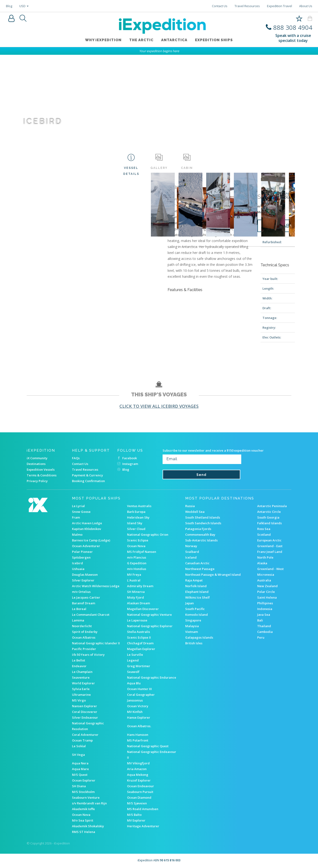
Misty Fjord (136, 597)
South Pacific (195, 609)
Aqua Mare (80, 769)
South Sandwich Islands (203, 523)
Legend (133, 660)
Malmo (77, 535)
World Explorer (83, 683)
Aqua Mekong (138, 775)
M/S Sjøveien (137, 803)
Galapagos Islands (199, 637)
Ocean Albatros (84, 637)
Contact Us (220, 6)
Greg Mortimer (139, 666)
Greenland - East (270, 546)
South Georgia (268, 517)
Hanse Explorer (139, 717)
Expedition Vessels (41, 469)
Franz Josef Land (270, 552)
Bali (260, 620)
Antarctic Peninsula (272, 506)
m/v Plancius (137, 557)
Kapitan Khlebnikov (87, 529)
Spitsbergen (81, 557)
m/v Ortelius (81, 592)
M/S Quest (80, 775)
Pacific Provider (84, 649)
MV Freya (134, 575)
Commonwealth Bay (200, 535)
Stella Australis (138, 632)
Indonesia (265, 609)
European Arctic (269, 540)
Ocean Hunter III (139, 689)
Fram (76, 517)
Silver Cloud (136, 529)
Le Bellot (79, 660)
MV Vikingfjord (138, 763)
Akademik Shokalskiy (88, 826)
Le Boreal (79, 609)
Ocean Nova (136, 546)
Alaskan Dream (138, 603)
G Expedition (137, 563)
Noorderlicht (82, 626)
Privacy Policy (37, 481)
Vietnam (192, 632)
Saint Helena (267, 597)
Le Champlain (82, 672)
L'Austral (134, 580)
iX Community (37, 458)
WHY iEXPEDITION (103, 40)
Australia (264, 580)
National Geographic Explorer (150, 626)
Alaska (262, 563)
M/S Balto (134, 815)
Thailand (264, 626)
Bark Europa (136, 512)
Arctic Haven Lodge (87, 523)
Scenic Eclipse (138, 540)
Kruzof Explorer (139, 780)
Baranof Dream (84, 603)
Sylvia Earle (81, 689)
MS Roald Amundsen (143, 809)
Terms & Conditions (42, 475)
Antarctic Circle (269, 512)
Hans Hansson (138, 735)
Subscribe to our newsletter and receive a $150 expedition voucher (213, 450)
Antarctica (174, 40)
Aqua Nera (80, 763)
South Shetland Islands (203, 517)
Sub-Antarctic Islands (201, 540)
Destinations (36, 464)
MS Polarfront (138, 740)
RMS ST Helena (84, 832)
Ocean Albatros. (139, 726)
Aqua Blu (134, 683)
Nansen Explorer (85, 706)
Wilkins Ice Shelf (197, 597)
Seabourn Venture (86, 797)
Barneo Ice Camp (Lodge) (91, 540)
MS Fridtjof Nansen (142, 552)
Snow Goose (81, 512)
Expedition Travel (280, 6)
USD (24, 6)
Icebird (77, 563)
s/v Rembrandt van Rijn (89, 803)
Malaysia (192, 626)
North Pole (265, 557)
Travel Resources (247, 6)
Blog (9, 6)
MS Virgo (79, 700)
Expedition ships (214, 40)
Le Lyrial (78, 506)
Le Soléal (79, 746)
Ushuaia (78, 569)
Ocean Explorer (84, 780)
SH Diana (79, 786)
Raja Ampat (194, 580)
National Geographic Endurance (152, 677)
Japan (190, 603)
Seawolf (133, 672)
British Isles (194, 643)
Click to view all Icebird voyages (159, 406)
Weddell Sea (195, 512)
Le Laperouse (137, 620)
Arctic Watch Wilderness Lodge (96, 586)
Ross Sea (264, 529)
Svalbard (192, 552)
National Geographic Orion (148, 535)
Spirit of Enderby (85, 632)
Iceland (191, 557)
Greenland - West (270, 569)
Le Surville (135, 655)
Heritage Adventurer (143, 826)
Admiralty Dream (140, 586)
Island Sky (135, 523)
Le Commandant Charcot (91, 615)
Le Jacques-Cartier (86, 597)
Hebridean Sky (138, 517)
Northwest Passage (200, 569)
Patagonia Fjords (198, 529)
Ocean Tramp (82, 740)
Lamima (78, 620)
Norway (191, 546)
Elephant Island (197, 592)
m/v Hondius (137, 569)
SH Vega (78, 755)
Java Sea (264, 615)
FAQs (76, 458)
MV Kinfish (135, 712)
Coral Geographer (141, 695)
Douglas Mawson (85, 575)
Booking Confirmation (88, 481)
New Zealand (267, 586)
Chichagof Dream (140, 643)
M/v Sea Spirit (83, 820)
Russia (190, 506)
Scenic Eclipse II (139, 637)
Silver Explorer (83, 580)
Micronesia (266, 575)
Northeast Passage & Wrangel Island (213, 575)
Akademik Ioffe (83, 809)
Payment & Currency (87, 475)
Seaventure (81, 677)
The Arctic (141, 40)
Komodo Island (197, 615)
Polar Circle (266, 592)
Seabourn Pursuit (140, 792)
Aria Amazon (137, 769)
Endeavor (79, 666)
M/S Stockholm (83, 792)
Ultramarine (81, 695)
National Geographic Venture (149, 615)
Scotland (264, 535)
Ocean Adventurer (86, 546)
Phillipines (265, 603)
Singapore (193, 620)
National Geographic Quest (148, 746)
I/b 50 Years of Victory (88, 655)
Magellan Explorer (141, 649)
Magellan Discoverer (143, 609)
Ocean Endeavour (141, 786)
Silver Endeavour (85, 717)
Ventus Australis (139, 506)
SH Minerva (136, 592)
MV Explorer (136, 820)
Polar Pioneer (82, 552)
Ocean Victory (138, 706)
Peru (261, 637)
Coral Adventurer (85, 735)
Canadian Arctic (197, 563)
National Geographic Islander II (96, 643)
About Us (306, 6)
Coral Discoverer (85, 712)
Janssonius (135, 700)
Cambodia (265, 632)
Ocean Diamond (139, 797)
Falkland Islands (269, 523)
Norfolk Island (196, 586)
